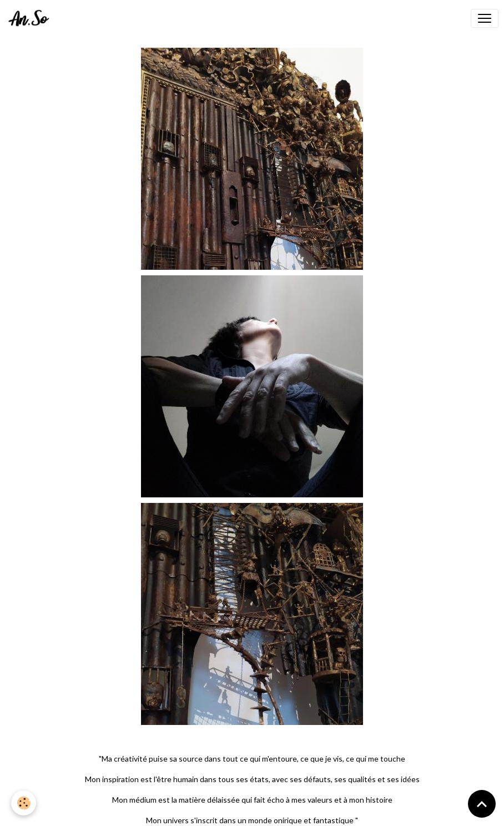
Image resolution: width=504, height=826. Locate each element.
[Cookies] (24, 803)
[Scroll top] (482, 804)
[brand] (31, 18)
